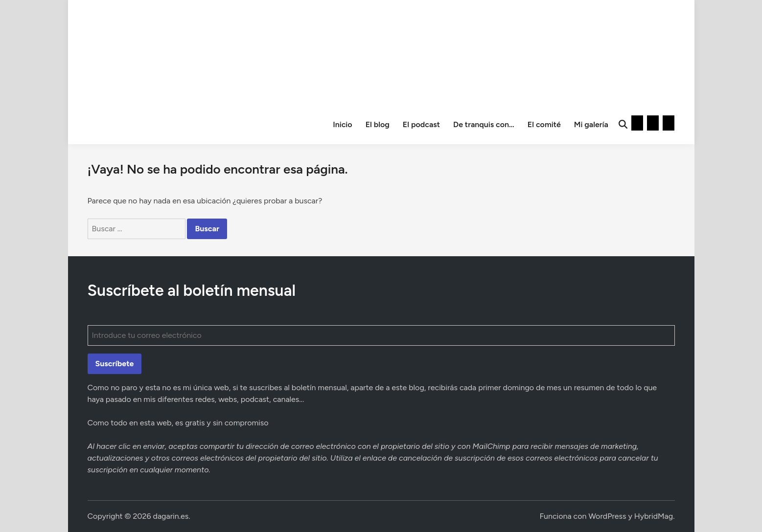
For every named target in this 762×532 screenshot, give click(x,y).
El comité (544, 124)
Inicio (343, 124)
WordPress (607, 516)
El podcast (421, 124)
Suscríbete (115, 364)
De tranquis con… (484, 124)
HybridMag (654, 516)
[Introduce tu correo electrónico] (381, 335)
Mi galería (591, 124)
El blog (378, 124)
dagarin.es (171, 516)
